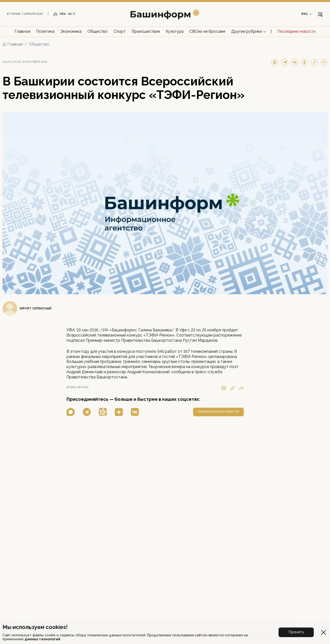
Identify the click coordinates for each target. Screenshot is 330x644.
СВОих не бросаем (207, 31)
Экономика (71, 31)
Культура (175, 31)
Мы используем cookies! (35, 627)
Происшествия (146, 31)
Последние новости (297, 31)
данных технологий (42, 639)
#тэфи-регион (77, 387)
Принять (296, 632)
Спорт (120, 31)
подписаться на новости (218, 412)
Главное (22, 31)
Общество (98, 31)
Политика (45, 31)
